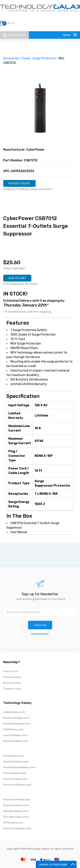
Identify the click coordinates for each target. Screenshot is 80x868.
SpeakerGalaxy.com (16, 811)
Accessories (12, 58)
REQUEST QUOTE (19, 183)
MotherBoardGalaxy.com (19, 767)
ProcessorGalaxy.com (17, 785)
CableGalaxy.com (14, 712)
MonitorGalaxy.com (16, 762)
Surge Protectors (44, 58)
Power (26, 58)
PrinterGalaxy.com (15, 779)
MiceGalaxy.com (13, 756)
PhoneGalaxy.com (15, 773)
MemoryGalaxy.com (16, 741)
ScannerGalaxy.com (16, 805)
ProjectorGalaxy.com (17, 799)
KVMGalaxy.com (13, 729)
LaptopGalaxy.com (15, 735)
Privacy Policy (12, 677)
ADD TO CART (17, 278)
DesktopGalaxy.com (16, 718)
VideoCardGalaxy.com (17, 828)
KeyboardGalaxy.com (17, 724)
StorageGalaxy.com (16, 817)
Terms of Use (12, 689)
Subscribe (40, 625)
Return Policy (12, 683)
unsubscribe (40, 634)
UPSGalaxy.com (13, 823)
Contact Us (11, 671)
